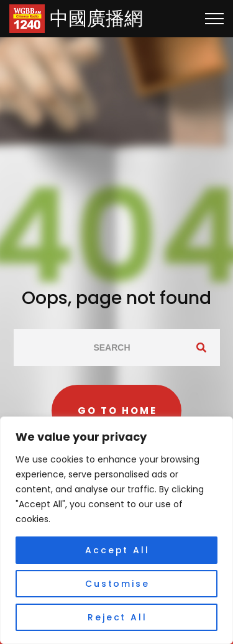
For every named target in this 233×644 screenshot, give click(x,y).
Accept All (117, 550)
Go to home (117, 411)
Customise (117, 584)
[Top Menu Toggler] (214, 19)
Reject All (117, 617)
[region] (116, 530)
